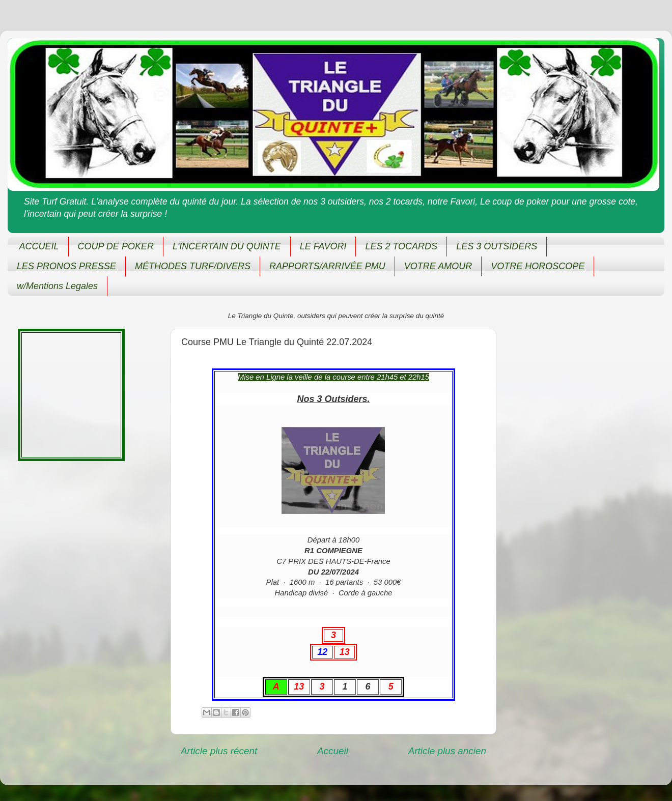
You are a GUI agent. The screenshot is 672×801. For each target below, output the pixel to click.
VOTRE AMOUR (438, 266)
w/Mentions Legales (57, 286)
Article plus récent (219, 751)
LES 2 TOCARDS (401, 246)
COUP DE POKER (116, 246)
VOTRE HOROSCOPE (538, 266)
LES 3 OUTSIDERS (497, 246)
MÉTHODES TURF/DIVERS (193, 266)
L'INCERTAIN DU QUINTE (227, 246)
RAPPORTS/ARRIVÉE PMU (327, 266)
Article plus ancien (447, 751)
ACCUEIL (39, 246)
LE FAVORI (323, 246)
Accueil (333, 751)
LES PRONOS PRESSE (66, 266)
